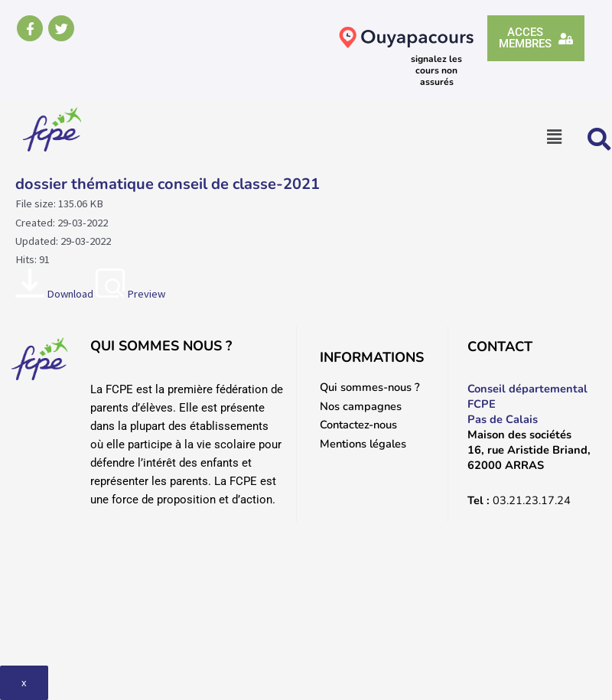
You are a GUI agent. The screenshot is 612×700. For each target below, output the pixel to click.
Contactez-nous (358, 425)
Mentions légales (363, 444)
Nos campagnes (361, 406)
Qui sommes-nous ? (370, 387)
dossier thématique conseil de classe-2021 (168, 184)
